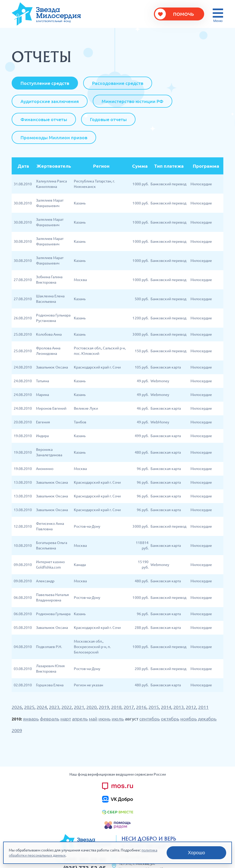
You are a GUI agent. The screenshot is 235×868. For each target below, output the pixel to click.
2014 (166, 707)
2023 (54, 707)
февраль (50, 719)
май (93, 719)
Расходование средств (118, 83)
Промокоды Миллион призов (54, 137)
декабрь (207, 719)
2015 (154, 707)
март (66, 719)
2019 (104, 707)
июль (118, 719)
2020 (91, 707)
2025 (29, 707)
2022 (67, 707)
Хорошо (196, 853)
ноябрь (189, 719)
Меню (218, 21)
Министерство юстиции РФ (133, 101)
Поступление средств (45, 83)
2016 (141, 707)
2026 (17, 707)
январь (31, 719)
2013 (179, 707)
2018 (116, 707)
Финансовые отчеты (44, 119)
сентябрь (150, 719)
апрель (80, 719)
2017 (129, 707)
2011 (203, 707)
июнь (105, 719)
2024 (42, 707)
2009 (17, 730)
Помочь (183, 14)
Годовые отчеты (108, 119)
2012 (191, 707)
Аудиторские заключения (50, 101)
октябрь (170, 719)
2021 (79, 707)
